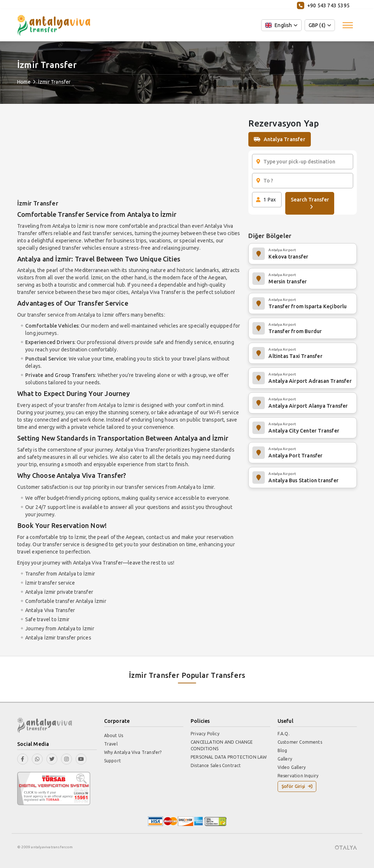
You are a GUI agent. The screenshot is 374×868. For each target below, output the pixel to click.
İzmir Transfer (54, 82)
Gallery (285, 759)
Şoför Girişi (297, 786)
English (279, 25)
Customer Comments (300, 742)
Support (112, 761)
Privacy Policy (205, 734)
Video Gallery (292, 767)
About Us (114, 735)
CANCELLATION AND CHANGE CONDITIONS (222, 745)
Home (24, 82)
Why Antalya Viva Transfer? (133, 752)
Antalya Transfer (279, 139)
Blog (283, 750)
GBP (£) (317, 25)
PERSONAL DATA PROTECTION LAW (229, 757)
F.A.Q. (284, 734)
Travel (111, 744)
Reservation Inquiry (298, 776)
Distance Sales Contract (216, 765)
